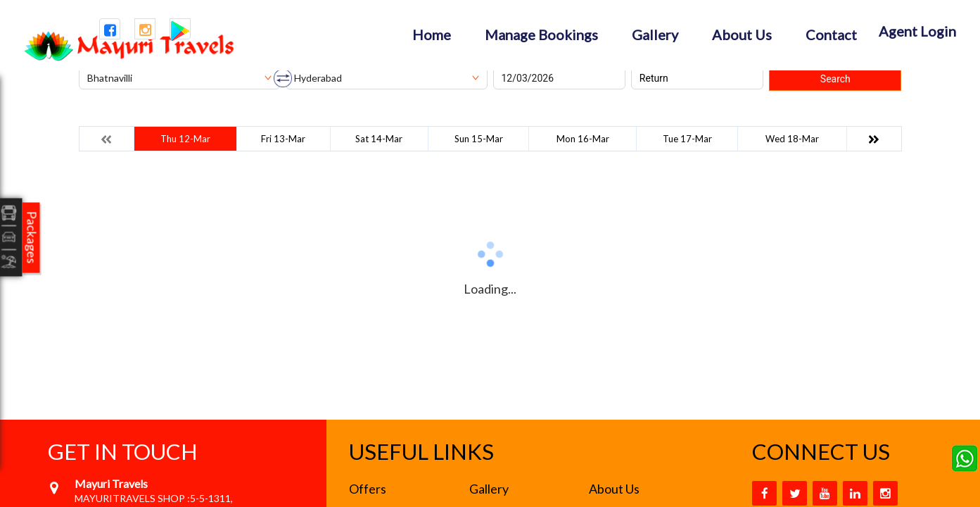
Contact (831, 35)
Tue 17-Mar (687, 139)
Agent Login (917, 31)
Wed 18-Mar (792, 139)
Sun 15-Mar (479, 139)
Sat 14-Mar (379, 139)
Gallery (655, 35)
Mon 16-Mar (583, 139)
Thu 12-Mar (185, 139)
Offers (368, 489)
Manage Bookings (541, 35)
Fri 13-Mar (283, 139)
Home (432, 35)
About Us (742, 35)
